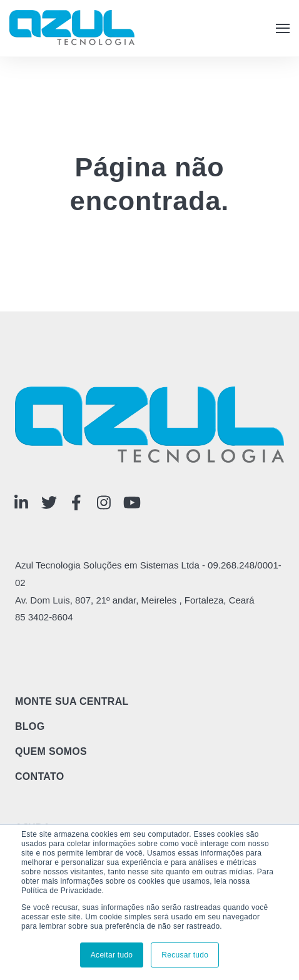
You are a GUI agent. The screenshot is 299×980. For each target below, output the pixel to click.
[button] (283, 28)
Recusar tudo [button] (185, 955)
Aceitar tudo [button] (112, 955)
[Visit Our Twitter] (49, 503)
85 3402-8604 (44, 617)
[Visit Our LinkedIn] (21, 503)
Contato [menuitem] (40, 777)
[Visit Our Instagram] (104, 503)
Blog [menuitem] (30, 727)
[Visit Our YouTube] (132, 503)
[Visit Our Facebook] (76, 503)
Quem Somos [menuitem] (51, 752)
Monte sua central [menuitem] (72, 702)
